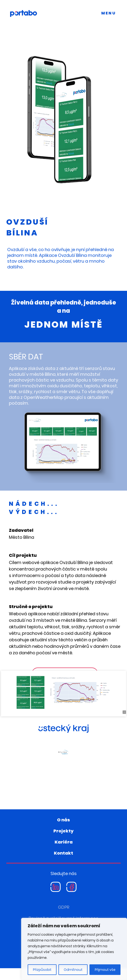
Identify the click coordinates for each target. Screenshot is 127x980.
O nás (63, 832)
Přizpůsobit (42, 970)
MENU (109, 13)
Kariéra (64, 854)
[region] (74, 949)
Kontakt (63, 865)
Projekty (63, 843)
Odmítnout (73, 970)
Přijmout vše (105, 970)
